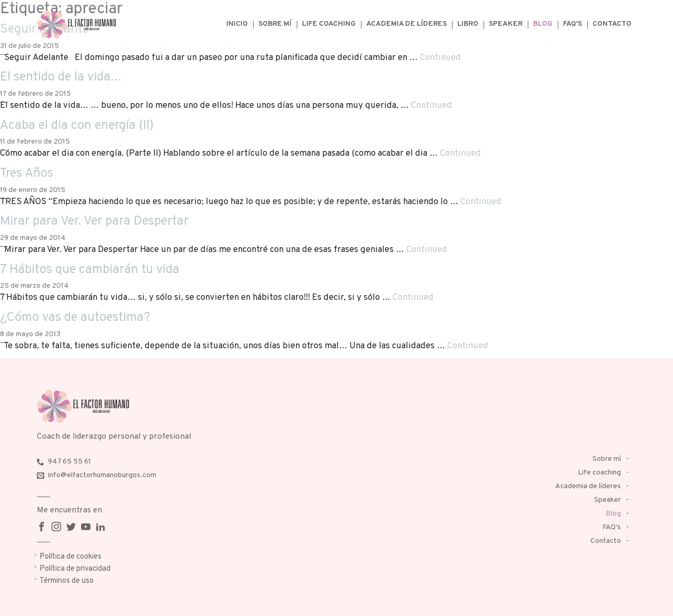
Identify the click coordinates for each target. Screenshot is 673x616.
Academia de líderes (406, 24)
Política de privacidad (75, 569)
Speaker (506, 24)
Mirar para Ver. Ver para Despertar (94, 221)
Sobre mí (275, 24)
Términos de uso (67, 581)
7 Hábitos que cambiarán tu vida (90, 270)
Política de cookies (71, 557)
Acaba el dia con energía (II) (77, 126)
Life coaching (329, 24)
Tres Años (27, 174)
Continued (440, 58)
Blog (543, 24)
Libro (468, 24)
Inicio (237, 24)
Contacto (612, 24)
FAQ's (572, 24)
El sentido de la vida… (61, 77)
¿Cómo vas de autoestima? (75, 318)
